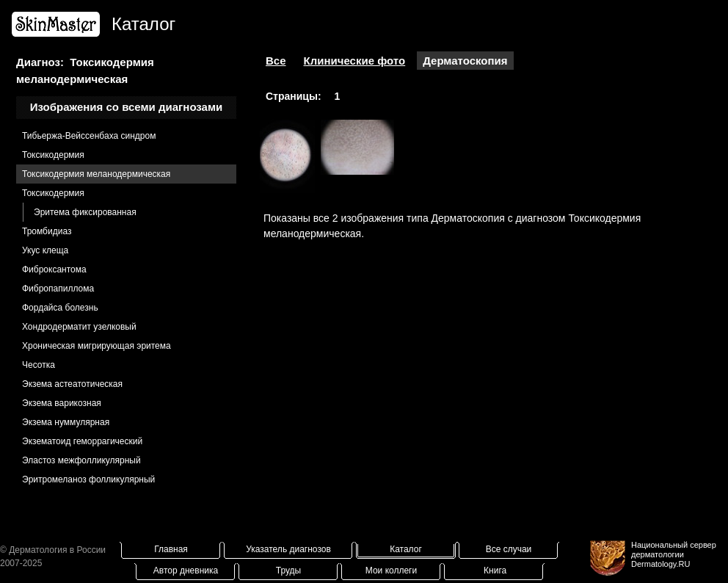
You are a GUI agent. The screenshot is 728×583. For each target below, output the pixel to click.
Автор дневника (186, 571)
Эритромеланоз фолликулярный (88, 479)
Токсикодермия (53, 155)
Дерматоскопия (465, 61)
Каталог (406, 549)
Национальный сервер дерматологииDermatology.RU (674, 554)
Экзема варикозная (62, 403)
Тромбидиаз (47, 231)
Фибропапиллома (58, 289)
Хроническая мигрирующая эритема (97, 346)
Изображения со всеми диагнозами (127, 107)
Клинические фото (355, 61)
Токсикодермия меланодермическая (96, 174)
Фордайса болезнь (60, 308)
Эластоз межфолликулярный (81, 460)
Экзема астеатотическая (72, 384)
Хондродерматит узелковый (79, 327)
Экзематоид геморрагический (82, 441)
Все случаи (509, 549)
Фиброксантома (54, 269)
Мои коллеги (391, 571)
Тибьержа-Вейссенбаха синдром (89, 136)
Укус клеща (45, 250)
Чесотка (39, 365)
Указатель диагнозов (288, 549)
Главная (171, 549)
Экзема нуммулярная (66, 422)
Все (276, 61)
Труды (288, 571)
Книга (495, 571)
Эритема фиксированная (85, 212)
